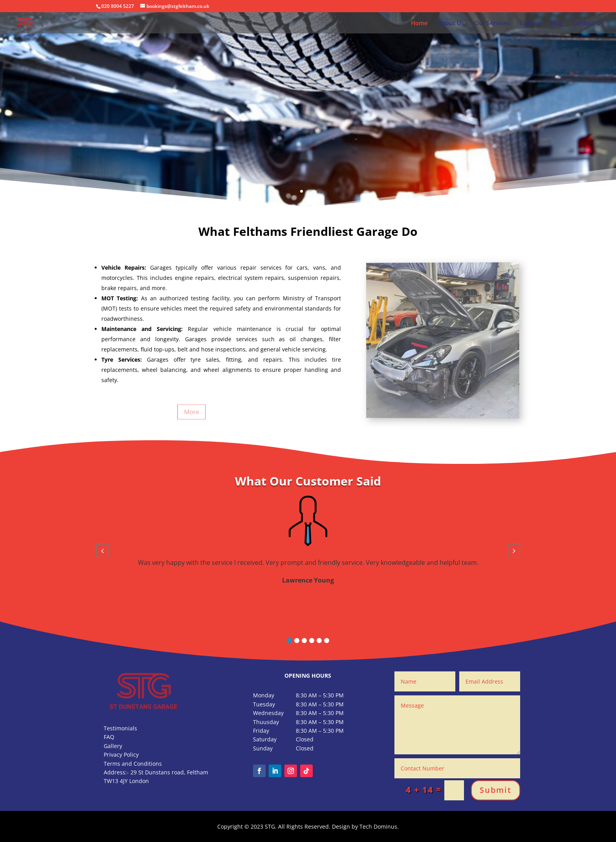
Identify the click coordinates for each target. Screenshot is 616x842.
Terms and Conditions (133, 764)
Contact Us (588, 23)
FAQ (109, 737)
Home (419, 23)
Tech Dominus (378, 826)
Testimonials (120, 728)
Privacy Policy (121, 755)
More (168, 412)
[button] (289, 641)
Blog (556, 23)
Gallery (530, 23)
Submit (496, 790)
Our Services (492, 23)
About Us (451, 23)
